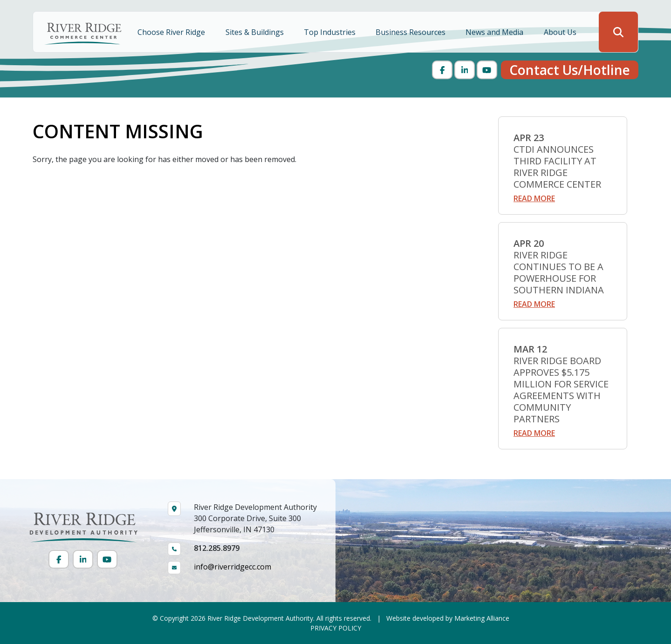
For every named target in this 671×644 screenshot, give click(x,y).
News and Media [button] (495, 32)
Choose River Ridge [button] (172, 32)
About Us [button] (561, 32)
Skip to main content (0, 8)
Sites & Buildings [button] (256, 32)
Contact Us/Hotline (570, 70)
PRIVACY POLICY (336, 628)
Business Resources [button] (411, 32)
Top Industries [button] (331, 32)
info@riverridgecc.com (233, 567)
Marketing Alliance (482, 618)
